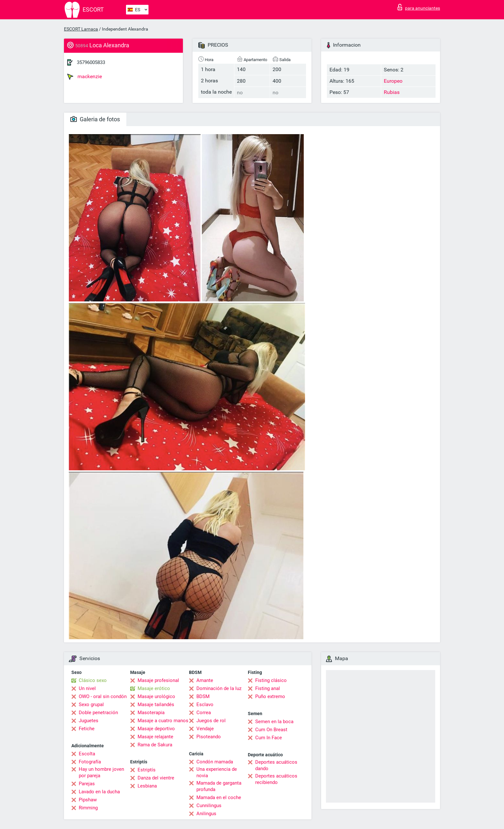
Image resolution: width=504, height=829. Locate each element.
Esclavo (205, 705)
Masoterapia (151, 713)
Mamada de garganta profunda (219, 786)
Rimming (88, 808)
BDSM (203, 696)
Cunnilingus (209, 806)
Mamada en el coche (219, 797)
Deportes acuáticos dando (276, 765)
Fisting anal (268, 688)
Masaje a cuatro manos (163, 721)
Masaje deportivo (156, 729)
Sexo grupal (91, 705)
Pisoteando (209, 737)
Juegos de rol (211, 721)
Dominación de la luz (219, 688)
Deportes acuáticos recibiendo (276, 779)
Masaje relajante (155, 737)
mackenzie (85, 77)
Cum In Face (269, 738)
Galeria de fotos (95, 119)
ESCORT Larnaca (81, 29)
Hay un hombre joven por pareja (101, 772)
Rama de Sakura (155, 745)
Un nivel (87, 688)
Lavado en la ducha (99, 792)
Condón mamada (215, 762)
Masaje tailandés (156, 705)
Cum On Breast (271, 730)
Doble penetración (98, 713)
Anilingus (206, 814)
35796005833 (91, 62)
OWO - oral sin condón (103, 696)
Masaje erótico (154, 688)
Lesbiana (147, 786)
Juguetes (89, 721)
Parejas (87, 784)
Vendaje (205, 729)
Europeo (393, 81)
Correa (204, 713)
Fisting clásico (271, 680)
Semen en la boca (274, 722)
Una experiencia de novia (217, 772)
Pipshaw (88, 800)
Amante (205, 680)
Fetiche (87, 729)
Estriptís (147, 770)
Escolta (87, 754)
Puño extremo (270, 696)
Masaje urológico (156, 696)
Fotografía (90, 762)
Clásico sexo (93, 680)
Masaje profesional (158, 680)
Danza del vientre (156, 778)
